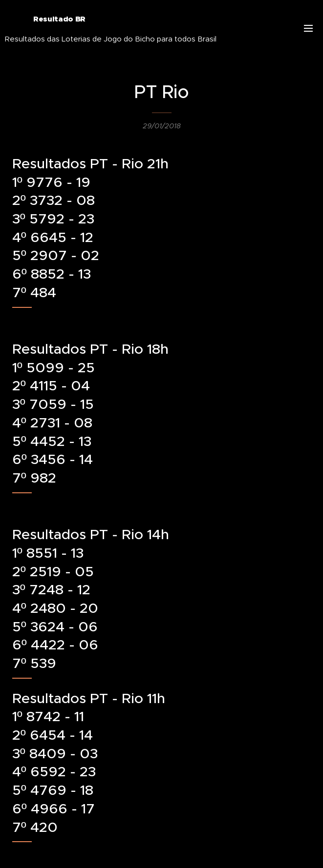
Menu (308, 28)
